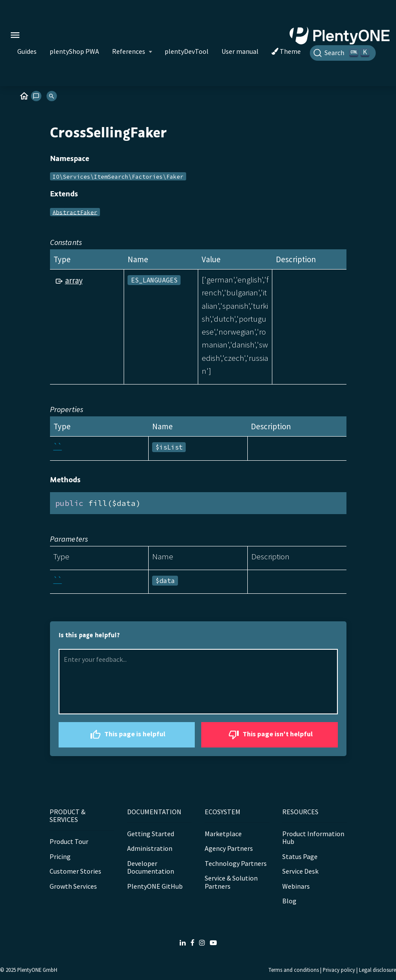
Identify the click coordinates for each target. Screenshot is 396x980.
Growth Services (73, 886)
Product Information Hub (313, 837)
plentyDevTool (187, 51)
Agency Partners (229, 848)
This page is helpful (127, 735)
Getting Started (151, 834)
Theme (286, 51)
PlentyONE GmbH (37, 970)
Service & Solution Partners (231, 882)
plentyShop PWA (74, 51)
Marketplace (223, 834)
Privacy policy (339, 970)
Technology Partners (236, 863)
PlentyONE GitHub (155, 886)
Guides (27, 51)
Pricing (60, 856)
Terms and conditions (294, 970)
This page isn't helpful (270, 735)
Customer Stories (75, 871)
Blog (289, 901)
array (74, 280)
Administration (150, 848)
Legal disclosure (377, 970)
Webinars (296, 886)
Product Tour (69, 841)
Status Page (300, 856)
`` (58, 447)
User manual (240, 51)
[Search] (343, 53)
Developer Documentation (151, 867)
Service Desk (300, 871)
